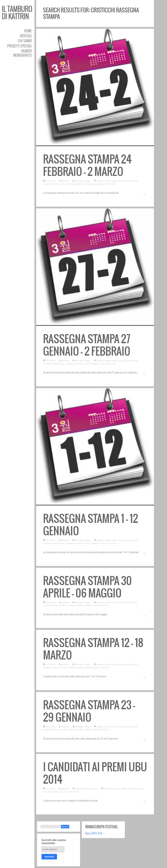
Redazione (65, 181)
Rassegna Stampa (83, 181)
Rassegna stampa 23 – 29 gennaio (89, 711)
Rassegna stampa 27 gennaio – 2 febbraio (87, 345)
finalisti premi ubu (129, 788)
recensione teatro (50, 605)
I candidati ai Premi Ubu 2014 (95, 773)
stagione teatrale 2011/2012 (97, 605)
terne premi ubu (71, 792)
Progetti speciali (20, 46)
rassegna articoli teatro (106, 602)
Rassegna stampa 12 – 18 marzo (93, 649)
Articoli (26, 36)
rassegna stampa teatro (128, 181)
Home (28, 31)
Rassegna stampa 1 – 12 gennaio (91, 525)
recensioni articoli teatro (54, 184)
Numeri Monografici (23, 53)
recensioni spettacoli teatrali (78, 184)
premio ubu (58, 792)
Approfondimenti (82, 788)
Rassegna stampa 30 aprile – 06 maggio (87, 587)
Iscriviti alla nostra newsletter (54, 842)
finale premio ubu (111, 788)
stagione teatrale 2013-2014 (103, 184)
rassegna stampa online (106, 181)
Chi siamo (25, 41)
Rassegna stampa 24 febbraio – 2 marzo (87, 165)
